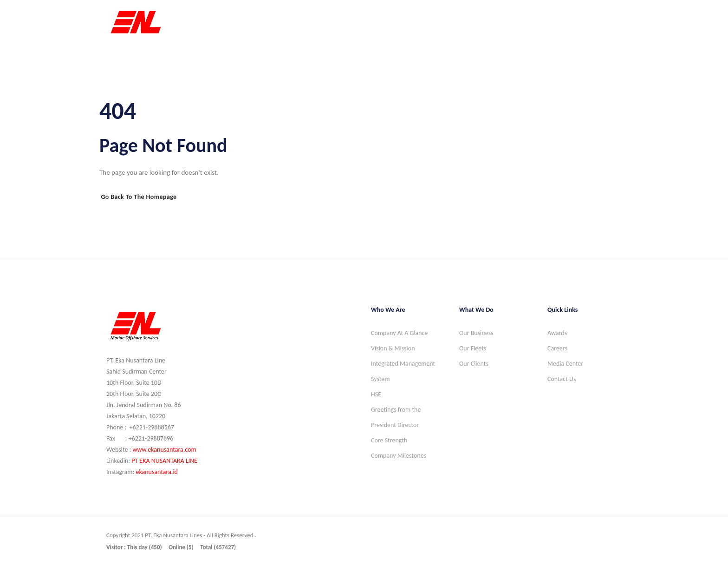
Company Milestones (399, 456)
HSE (376, 394)
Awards (557, 333)
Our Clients (474, 364)
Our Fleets (473, 348)
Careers (557, 348)
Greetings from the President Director (396, 417)
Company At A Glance (400, 333)
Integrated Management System (403, 371)
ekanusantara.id (157, 472)
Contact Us (562, 379)
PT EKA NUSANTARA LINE (164, 461)
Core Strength (389, 440)
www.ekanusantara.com (164, 450)
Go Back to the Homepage (139, 197)
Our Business (476, 333)
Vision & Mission (393, 348)
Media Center (565, 364)
